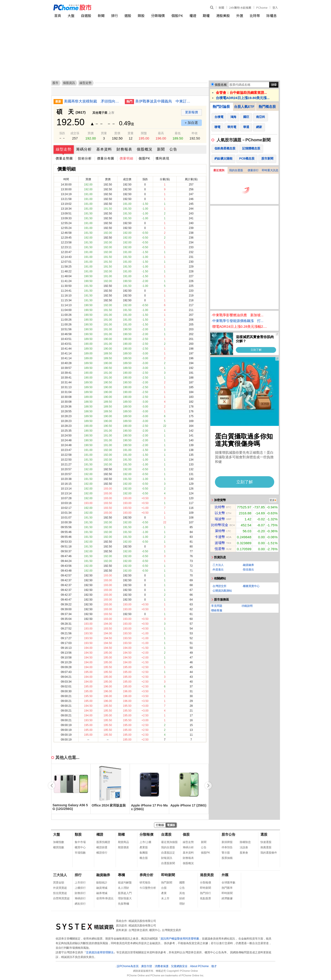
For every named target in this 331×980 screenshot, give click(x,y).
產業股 (144, 847)
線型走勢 (64, 149)
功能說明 (247, 606)
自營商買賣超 (61, 898)
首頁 (58, 16)
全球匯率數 (228, 883)
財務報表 (124, 149)
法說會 (244, 847)
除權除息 (245, 842)
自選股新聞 (168, 863)
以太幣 (220, 513)
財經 (182, 898)
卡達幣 (220, 537)
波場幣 (220, 543)
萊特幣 (220, 531)
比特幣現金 (220, 525)
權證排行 (102, 853)
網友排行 (80, 904)
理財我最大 (125, 898)
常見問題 (217, 606)
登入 (275, 7)
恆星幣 (220, 549)
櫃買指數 (59, 847)
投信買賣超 (60, 893)
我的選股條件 (269, 853)
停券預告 (227, 847)
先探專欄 (123, 904)
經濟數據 (227, 898)
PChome (262, 7)
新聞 (221, 7)
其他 (182, 893)
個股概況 (145, 149)
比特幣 (255, 16)
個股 (186, 834)
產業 (164, 893)
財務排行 (80, 893)
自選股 (86, 16)
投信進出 (248, 570)
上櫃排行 (80, 888)
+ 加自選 (191, 123)
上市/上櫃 (145, 842)
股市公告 (228, 834)
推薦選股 (266, 847)
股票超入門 (125, 893)
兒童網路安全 (179, 966)
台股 (164, 888)
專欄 (121, 875)
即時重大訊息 (270, 170)
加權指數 (59, 842)
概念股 (144, 858)
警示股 (226, 853)
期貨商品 (123, 842)
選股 (128, 16)
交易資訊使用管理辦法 (100, 952)
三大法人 (218, 565)
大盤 (71, 16)
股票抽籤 (227, 858)
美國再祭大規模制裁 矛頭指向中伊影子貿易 (93, 101)
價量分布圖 (106, 158)
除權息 (272, 16)
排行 (114, 16)
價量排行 (253, 170)
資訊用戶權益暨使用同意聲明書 (180, 939)
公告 (173, 149)
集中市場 (80, 842)
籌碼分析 (84, 149)
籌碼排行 (80, 898)
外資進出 (218, 570)
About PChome (199, 966)
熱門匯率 (227, 888)
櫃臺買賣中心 (251, 586)
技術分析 (85, 158)
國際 (182, 883)
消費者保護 (162, 966)
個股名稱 (221, 85)
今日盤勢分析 (148, 888)
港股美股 (223, 16)
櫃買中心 (80, 847)
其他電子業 (100, 113)
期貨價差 (123, 847)
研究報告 (145, 883)
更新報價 (191, 112)
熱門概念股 (267, 107)
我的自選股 (236, 170)
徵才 (214, 966)
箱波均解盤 (125, 883)
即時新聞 (168, 875)
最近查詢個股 (169, 842)
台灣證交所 (220, 586)
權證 (193, 16)
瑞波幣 (220, 519)
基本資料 (104, 149)
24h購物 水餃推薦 (240, 7)
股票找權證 (103, 842)
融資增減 (102, 888)
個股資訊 (69, 83)
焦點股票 (205, 898)
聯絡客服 (217, 610)
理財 (182, 904)
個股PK (177, 16)
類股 (141, 16)
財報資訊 (167, 858)
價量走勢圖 (64, 158)
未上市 (165, 898)
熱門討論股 (221, 107)
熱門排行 (205, 893)
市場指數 (80, 853)
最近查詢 (219, 170)
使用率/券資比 (105, 898)
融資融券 (248, 565)
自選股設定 (168, 853)
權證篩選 (102, 847)
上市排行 (80, 883)
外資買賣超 (60, 888)
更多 (272, 500)
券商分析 (146, 875)
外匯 (240, 16)
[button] (208, 786)
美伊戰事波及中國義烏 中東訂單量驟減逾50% (164, 101)
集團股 (144, 853)
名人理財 (123, 888)
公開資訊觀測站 (222, 591)
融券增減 (102, 893)
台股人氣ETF (244, 107)
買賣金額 (59, 883)
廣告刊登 (147, 966)
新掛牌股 (227, 842)
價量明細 (126, 158)
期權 (206, 16)
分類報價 (158, 16)
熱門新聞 (167, 883)
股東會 (244, 853)
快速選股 (266, 842)
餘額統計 (102, 883)
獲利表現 (163, 158)
